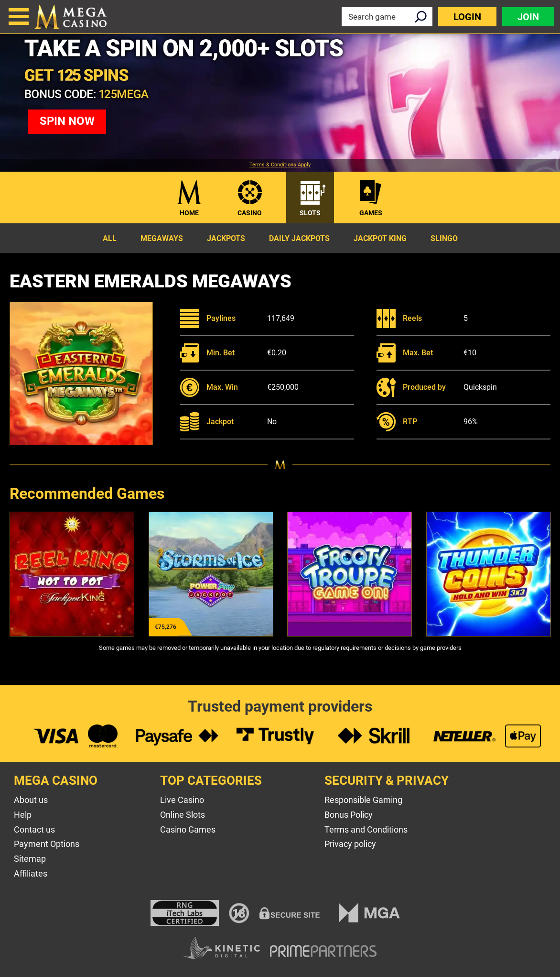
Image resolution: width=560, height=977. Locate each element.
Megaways (162, 238)
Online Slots (183, 815)
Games (371, 213)
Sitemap (30, 859)
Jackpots (226, 238)
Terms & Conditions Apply (280, 165)
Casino (250, 213)
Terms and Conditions (366, 829)
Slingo (444, 238)
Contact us (34, 829)
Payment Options (47, 844)
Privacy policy (350, 844)
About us (31, 800)
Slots (310, 213)
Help (23, 815)
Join (528, 17)
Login (467, 17)
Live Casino (182, 800)
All (110, 238)
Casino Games (188, 829)
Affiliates (31, 873)
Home (189, 213)
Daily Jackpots (299, 238)
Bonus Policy (349, 815)
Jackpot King (380, 238)
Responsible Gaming (363, 800)
